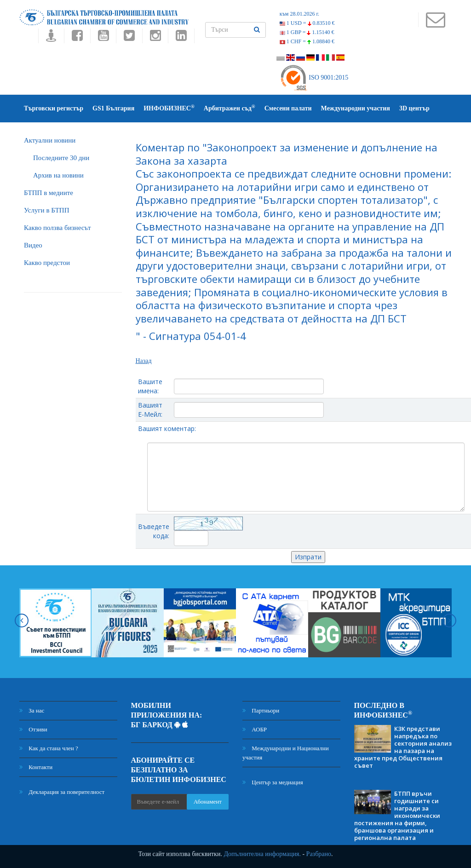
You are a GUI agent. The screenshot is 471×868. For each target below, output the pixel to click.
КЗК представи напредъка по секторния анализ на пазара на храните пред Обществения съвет (403, 747)
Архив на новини (58, 175)
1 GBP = (307, 32)
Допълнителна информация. (262, 854)
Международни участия (356, 108)
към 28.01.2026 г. (299, 14)
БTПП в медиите (49, 193)
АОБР (255, 729)
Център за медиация (273, 782)
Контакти (36, 767)
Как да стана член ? (49, 748)
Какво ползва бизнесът (57, 228)
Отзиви (33, 729)
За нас (32, 710)
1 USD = (307, 23)
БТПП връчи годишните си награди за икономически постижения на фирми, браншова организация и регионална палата (397, 816)
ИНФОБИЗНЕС (169, 108)
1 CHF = (307, 41)
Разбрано (319, 854)
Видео (33, 245)
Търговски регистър (54, 108)
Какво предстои (47, 263)
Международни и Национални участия (286, 753)
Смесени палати (288, 108)
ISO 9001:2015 (314, 78)
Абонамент (208, 802)
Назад (144, 361)
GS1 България (113, 108)
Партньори (261, 710)
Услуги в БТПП (46, 210)
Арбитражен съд (230, 108)
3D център (414, 108)
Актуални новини (50, 140)
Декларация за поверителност (62, 792)
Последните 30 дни (61, 158)
